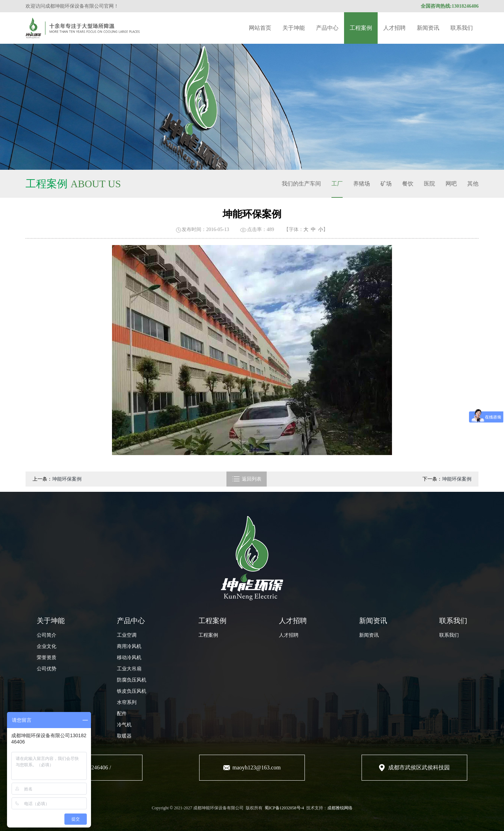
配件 (122, 714)
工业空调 (127, 635)
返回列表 (247, 479)
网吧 (451, 184)
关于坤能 (294, 28)
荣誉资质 (47, 658)
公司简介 (47, 635)
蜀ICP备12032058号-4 (284, 808)
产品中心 (327, 28)
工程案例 (361, 28)
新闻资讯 (428, 28)
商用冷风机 (129, 646)
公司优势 (47, 669)
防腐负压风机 (132, 680)
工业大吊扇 (129, 669)
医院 (429, 184)
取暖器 (124, 736)
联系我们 (462, 28)
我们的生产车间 (301, 184)
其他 (473, 184)
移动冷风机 (129, 658)
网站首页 (260, 28)
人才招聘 (394, 28)
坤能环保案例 (67, 479)
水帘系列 (127, 702)
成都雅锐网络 (340, 808)
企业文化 (47, 646)
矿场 (386, 184)
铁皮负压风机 (132, 691)
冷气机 (124, 725)
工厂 (337, 184)
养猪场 (362, 184)
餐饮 (408, 184)
